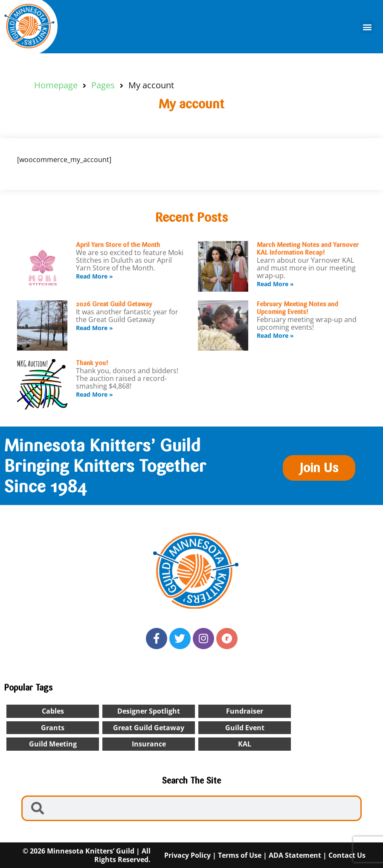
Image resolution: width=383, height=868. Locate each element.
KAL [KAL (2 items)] (245, 744)
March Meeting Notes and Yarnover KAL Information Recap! (308, 249)
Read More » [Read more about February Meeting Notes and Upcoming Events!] (275, 335)
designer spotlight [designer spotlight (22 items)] (149, 711)
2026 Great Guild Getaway (114, 304)
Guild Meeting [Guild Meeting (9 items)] (53, 744)
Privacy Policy (187, 855)
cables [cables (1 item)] (53, 711)
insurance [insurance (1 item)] (149, 744)
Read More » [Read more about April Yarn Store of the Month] (94, 276)
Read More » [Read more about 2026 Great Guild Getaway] (94, 328)
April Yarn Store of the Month (118, 245)
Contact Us (347, 855)
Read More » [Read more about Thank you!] (94, 394)
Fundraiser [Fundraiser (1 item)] (245, 711)
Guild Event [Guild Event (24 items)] (245, 728)
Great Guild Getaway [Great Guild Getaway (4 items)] (149, 728)
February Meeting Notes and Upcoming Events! (297, 308)
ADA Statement (295, 855)
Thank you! (92, 363)
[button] (367, 27)
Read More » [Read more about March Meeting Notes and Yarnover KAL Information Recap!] (275, 284)
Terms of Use (240, 855)
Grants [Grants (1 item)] (53, 728)
